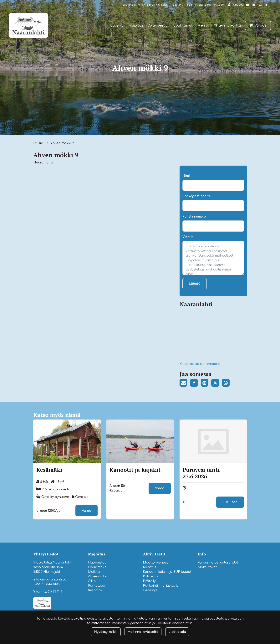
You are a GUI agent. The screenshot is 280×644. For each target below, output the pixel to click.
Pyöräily (149, 581)
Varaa (87, 511)
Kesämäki (96, 590)
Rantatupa (97, 586)
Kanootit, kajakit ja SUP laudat (167, 572)
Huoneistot (97, 563)
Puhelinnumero (194, 217)
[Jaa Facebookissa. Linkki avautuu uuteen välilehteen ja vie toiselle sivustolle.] (195, 384)
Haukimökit (97, 567)
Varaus (260, 25)
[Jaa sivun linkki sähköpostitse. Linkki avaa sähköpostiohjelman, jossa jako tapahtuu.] (185, 384)
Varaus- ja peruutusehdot (218, 563)
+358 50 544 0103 (46, 584)
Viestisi (188, 237)
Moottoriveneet (155, 563)
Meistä (203, 25)
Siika (92, 581)
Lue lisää (230, 502)
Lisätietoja (177, 632)
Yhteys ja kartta (227, 25)
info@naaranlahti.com (210, 5)
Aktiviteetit (158, 25)
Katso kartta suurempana (200, 364)
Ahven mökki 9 (62, 143)
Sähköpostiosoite (197, 196)
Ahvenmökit (98, 576)
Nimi (186, 176)
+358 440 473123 (182, 5)
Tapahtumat (182, 25)
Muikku (94, 572)
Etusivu (117, 25)
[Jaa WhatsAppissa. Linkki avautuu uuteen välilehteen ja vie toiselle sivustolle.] (227, 384)
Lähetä (195, 284)
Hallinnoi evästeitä (143, 632)
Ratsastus (150, 576)
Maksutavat (207, 567)
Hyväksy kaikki (106, 632)
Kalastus (150, 567)
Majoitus (136, 25)
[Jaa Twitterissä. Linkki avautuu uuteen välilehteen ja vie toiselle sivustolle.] (217, 384)
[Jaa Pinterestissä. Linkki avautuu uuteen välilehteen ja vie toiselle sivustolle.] (206, 384)
